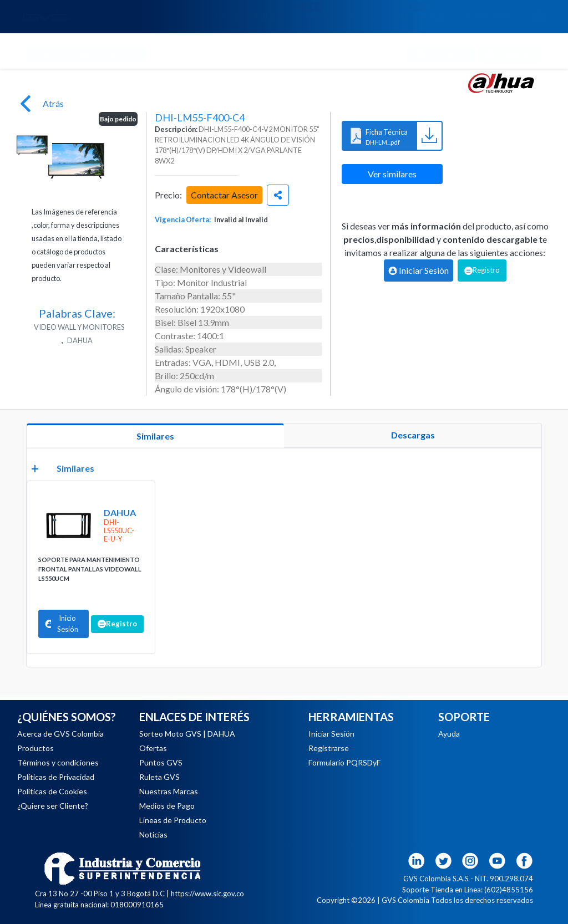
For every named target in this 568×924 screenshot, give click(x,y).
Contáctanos (490, 16)
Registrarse (329, 748)
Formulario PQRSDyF (344, 762)
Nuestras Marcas (169, 791)
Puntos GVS (161, 762)
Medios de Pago (420, 11)
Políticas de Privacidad (56, 777)
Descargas (413, 435)
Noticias (359, 16)
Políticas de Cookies (52, 791)
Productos (35, 748)
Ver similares (392, 174)
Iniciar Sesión (331, 734)
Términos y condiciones (58, 762)
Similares (155, 436)
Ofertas (313, 11)
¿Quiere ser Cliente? (53, 806)
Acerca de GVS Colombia (60, 734)
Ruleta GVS (159, 777)
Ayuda (449, 734)
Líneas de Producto (173, 820)
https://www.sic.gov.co (207, 894)
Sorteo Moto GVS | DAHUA (187, 734)
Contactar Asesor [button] (224, 195)
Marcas (268, 16)
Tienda (225, 16)
